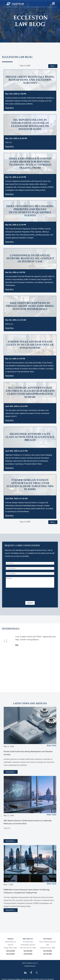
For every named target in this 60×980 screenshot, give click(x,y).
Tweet (54, 745)
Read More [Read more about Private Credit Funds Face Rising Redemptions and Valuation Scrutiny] (9, 108)
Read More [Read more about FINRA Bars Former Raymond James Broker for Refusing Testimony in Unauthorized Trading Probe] (9, 194)
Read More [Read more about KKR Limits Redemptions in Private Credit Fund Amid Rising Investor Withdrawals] (9, 328)
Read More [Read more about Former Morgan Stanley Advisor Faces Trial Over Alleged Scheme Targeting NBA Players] (9, 516)
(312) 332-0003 (10, 954)
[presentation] (22, 594)
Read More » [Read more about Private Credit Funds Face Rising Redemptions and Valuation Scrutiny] (11, 772)
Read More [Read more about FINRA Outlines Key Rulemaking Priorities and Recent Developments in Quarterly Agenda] (9, 242)
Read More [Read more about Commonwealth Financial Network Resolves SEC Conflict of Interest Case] (9, 289)
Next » (53, 66)
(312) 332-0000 (10, 951)
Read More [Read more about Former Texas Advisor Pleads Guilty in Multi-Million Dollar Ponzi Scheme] (9, 376)
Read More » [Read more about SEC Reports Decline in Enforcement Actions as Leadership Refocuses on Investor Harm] (11, 841)
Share (49, 745)
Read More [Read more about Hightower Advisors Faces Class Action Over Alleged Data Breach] (9, 468)
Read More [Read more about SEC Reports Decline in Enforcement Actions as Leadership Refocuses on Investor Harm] (9, 147)
